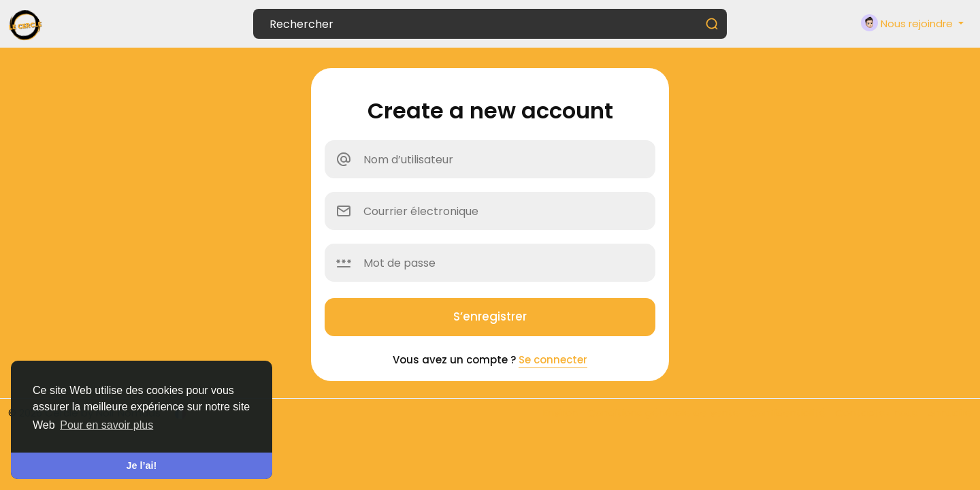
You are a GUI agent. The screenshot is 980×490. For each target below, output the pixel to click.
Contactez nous (878, 413)
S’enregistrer (490, 316)
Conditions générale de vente (665, 413)
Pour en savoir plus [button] (107, 425)
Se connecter (553, 360)
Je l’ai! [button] (142, 465)
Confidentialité (789, 413)
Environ (562, 413)
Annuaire (950, 413)
